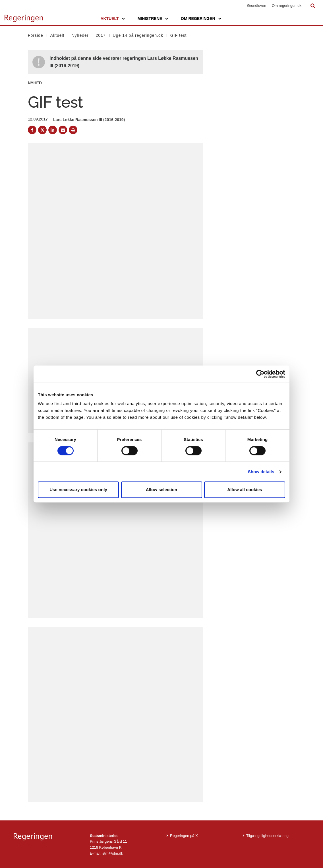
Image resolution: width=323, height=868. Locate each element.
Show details (261, 472)
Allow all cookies (245, 490)
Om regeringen (198, 19)
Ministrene (150, 19)
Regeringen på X (184, 836)
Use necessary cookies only (78, 490)
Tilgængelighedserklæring (267, 836)
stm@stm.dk (113, 853)
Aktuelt (109, 19)
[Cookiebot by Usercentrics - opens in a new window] (260, 374)
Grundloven (257, 6)
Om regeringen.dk (287, 6)
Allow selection (162, 490)
